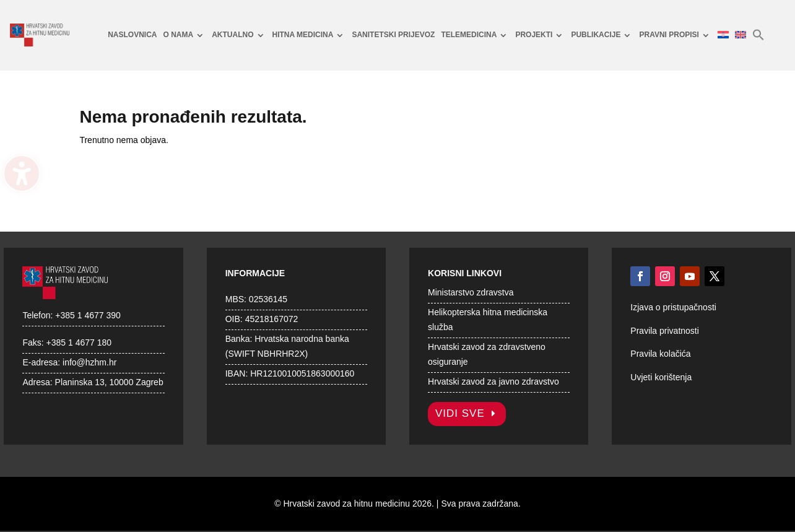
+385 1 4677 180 (79, 342)
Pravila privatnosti (665, 331)
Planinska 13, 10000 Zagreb (109, 382)
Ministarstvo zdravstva (471, 292)
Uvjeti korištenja (661, 377)
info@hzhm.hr (89, 362)
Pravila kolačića (660, 354)
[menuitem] (132, 35)
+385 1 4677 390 (88, 315)
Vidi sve (460, 413)
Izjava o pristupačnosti (673, 307)
